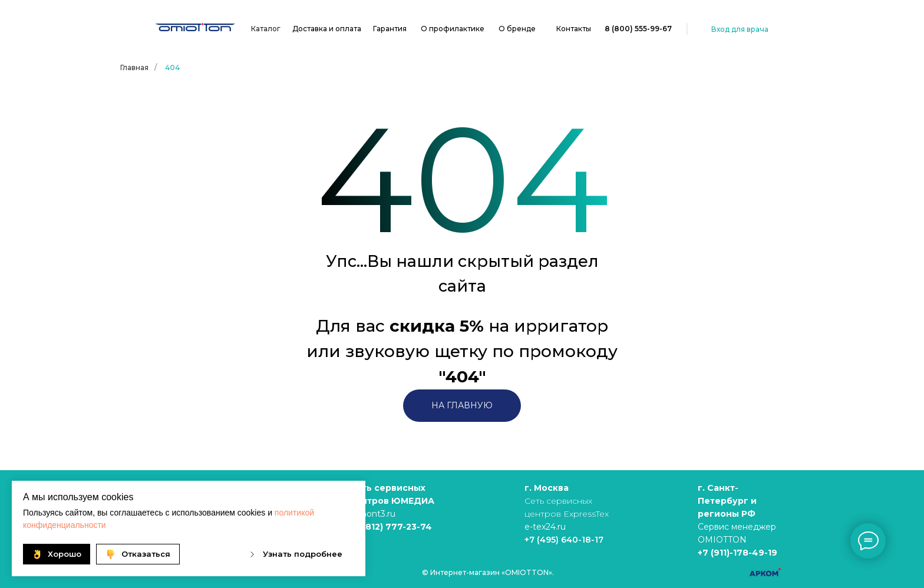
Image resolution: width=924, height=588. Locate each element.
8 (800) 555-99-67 (638, 29)
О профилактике (453, 29)
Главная (134, 67)
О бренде (517, 29)
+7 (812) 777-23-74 (391, 527)
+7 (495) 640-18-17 (564, 540)
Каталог (266, 29)
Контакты (574, 29)
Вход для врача (740, 29)
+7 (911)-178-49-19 (737, 553)
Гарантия (390, 29)
